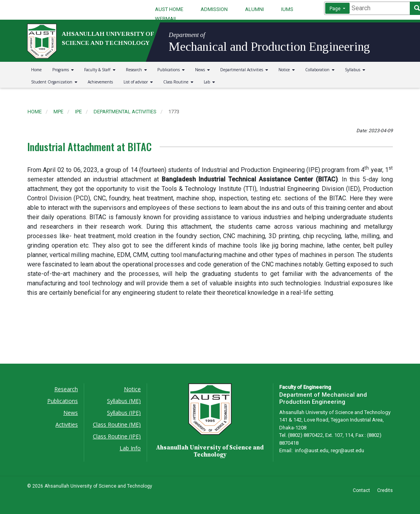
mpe (58, 112)
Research (136, 70)
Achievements (100, 82)
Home (36, 70)
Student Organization (54, 82)
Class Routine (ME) (117, 424)
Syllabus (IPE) (124, 413)
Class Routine (178, 82)
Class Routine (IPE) (117, 436)
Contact (361, 490)
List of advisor (138, 82)
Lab (209, 82)
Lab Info (130, 448)
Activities (67, 424)
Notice (286, 70)
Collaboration (320, 70)
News (202, 70)
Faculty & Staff (100, 70)
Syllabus (355, 70)
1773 (174, 112)
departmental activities (125, 112)
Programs (63, 70)
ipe (78, 112)
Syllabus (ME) (124, 401)
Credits (385, 490)
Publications (171, 70)
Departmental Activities (244, 70)
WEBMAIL (166, 19)
